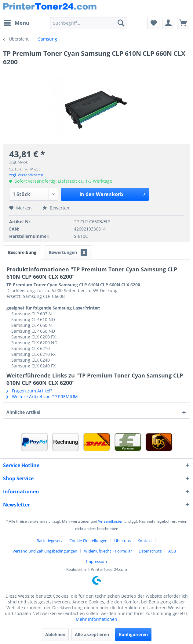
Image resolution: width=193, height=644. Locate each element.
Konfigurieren (133, 634)
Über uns (122, 541)
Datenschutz (150, 551)
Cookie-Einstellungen (88, 541)
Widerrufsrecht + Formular (108, 551)
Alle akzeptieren (92, 634)
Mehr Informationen (96, 619)
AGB (172, 551)
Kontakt (145, 541)
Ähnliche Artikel (23, 412)
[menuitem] (16, 23)
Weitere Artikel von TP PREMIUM (42, 397)
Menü (16, 22)
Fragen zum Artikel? (29, 391)
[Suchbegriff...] (89, 23)
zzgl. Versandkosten (26, 175)
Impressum (96, 561)
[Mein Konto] (168, 23)
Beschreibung (22, 252)
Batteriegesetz (50, 541)
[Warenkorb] (183, 23)
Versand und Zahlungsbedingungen (45, 551)
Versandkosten (111, 521)
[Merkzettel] (153, 23)
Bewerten (56, 208)
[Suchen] (121, 23)
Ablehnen (55, 634)
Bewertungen (68, 252)
